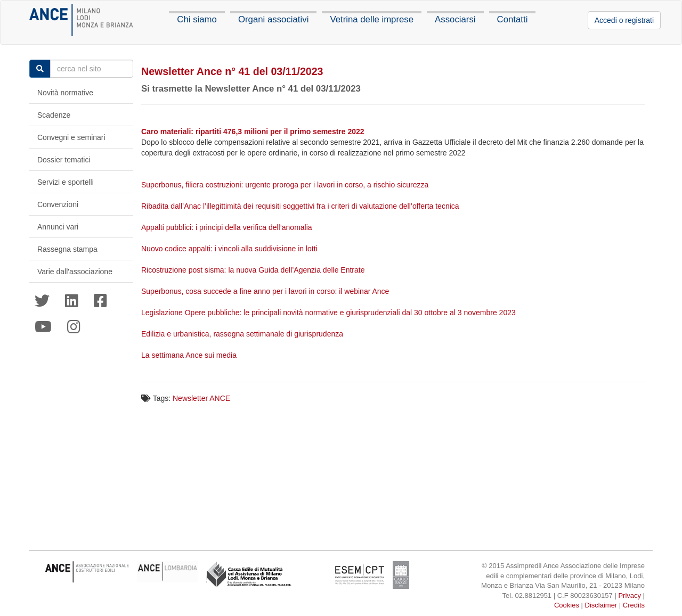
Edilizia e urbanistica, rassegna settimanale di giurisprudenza (243, 334)
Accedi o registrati (624, 20)
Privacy (630, 596)
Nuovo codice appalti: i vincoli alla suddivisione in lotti (230, 249)
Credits (634, 605)
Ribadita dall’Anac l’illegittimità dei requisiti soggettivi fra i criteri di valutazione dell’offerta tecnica (301, 206)
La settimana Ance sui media (190, 355)
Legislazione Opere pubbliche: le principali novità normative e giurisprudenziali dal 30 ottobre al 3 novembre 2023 (330, 313)
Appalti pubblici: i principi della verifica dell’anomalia (228, 227)
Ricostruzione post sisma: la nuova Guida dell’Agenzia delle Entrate (254, 270)
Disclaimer (601, 605)
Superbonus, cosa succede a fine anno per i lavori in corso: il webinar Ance (266, 291)
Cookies (567, 605)
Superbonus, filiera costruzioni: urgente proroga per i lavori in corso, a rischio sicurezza (286, 185)
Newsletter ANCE (201, 398)
